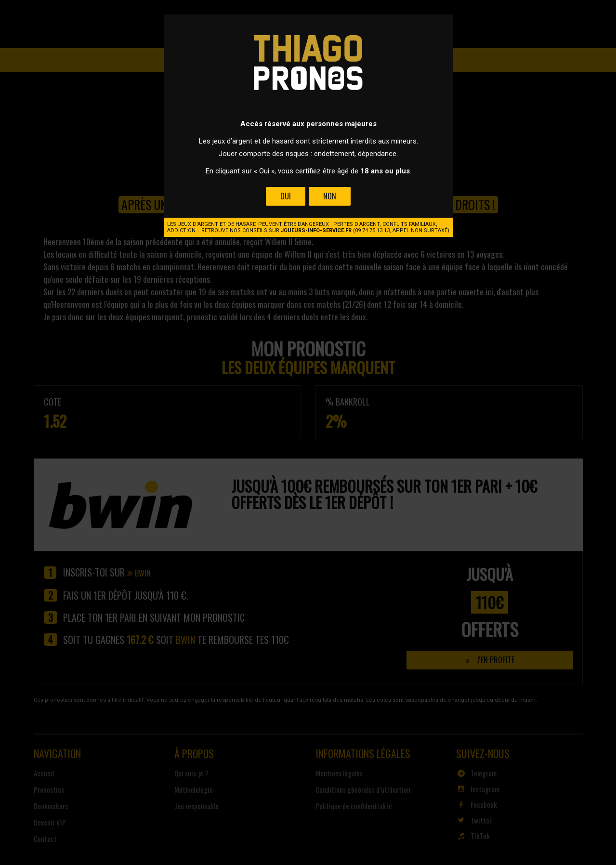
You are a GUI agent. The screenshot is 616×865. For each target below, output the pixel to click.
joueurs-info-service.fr (316, 230)
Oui (286, 196)
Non (329, 196)
